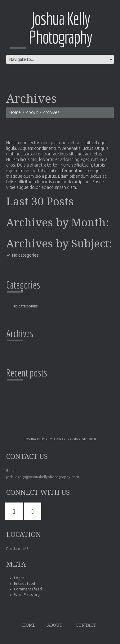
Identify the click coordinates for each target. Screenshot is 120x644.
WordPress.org (27, 595)
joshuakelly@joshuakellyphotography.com (43, 477)
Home (15, 112)
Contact (86, 625)
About (32, 112)
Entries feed (24, 583)
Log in (19, 578)
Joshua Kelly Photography (60, 28)
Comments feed (28, 589)
